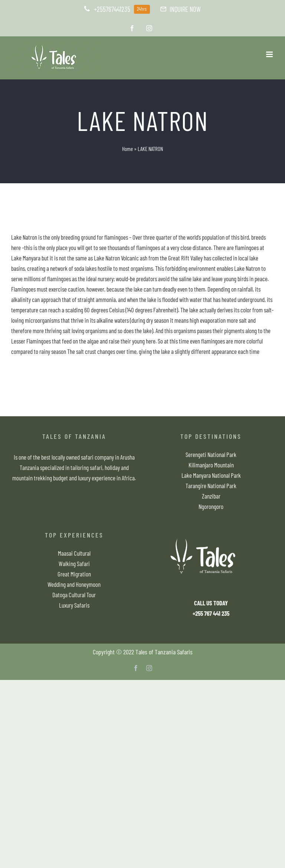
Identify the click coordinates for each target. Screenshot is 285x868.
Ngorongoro (211, 506)
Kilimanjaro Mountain (211, 465)
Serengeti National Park (211, 454)
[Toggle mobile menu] (270, 54)
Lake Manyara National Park (211, 475)
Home (127, 149)
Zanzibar (211, 496)
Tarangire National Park (211, 486)
